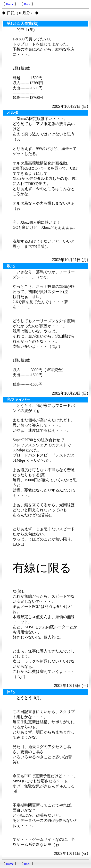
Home (10, 4)
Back (27, 4)
